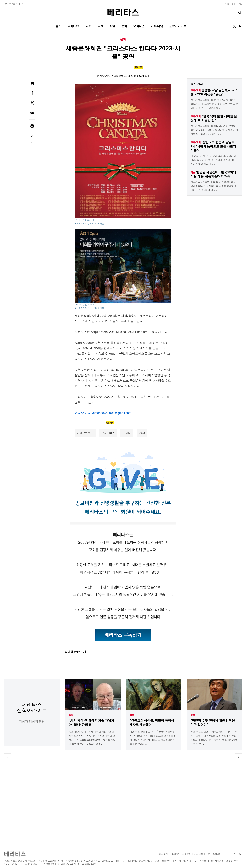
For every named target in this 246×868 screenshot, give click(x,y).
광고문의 (175, 854)
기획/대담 (157, 26)
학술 (112, 26)
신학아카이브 (178, 26)
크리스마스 (108, 433)
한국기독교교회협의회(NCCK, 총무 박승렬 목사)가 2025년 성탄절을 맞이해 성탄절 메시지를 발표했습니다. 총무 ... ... (214, 130)
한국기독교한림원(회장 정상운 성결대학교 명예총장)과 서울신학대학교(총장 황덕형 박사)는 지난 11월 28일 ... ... (214, 186)
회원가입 (229, 3)
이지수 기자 (104, 76)
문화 (124, 26)
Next (238, 757)
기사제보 (199, 854)
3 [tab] (196, 757)
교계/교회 (74, 26)
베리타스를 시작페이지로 (16, 3)
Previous (8, 757)
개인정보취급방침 (215, 854)
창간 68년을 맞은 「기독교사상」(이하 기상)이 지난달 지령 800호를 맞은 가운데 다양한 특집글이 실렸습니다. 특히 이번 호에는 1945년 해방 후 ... (214, 738)
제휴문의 (187, 854)
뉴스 (58, 26)
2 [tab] (123, 757)
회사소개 (163, 854)
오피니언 (139, 26)
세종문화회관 (85, 433)
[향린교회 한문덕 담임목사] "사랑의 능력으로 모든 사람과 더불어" (213, 146)
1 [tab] (51, 757)
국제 (101, 26)
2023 (142, 433)
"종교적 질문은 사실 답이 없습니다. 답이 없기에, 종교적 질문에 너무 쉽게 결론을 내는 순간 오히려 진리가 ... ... (213, 160)
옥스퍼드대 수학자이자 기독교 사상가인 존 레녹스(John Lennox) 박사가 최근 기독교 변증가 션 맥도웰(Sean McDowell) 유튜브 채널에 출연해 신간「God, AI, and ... (92, 738)
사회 (89, 26)
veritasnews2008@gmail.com (111, 413)
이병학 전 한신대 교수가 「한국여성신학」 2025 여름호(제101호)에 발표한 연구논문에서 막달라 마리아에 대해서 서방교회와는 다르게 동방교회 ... (153, 738)
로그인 (239, 3)
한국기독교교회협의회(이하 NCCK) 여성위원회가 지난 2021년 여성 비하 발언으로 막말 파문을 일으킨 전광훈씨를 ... (214, 104)
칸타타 (127, 433)
